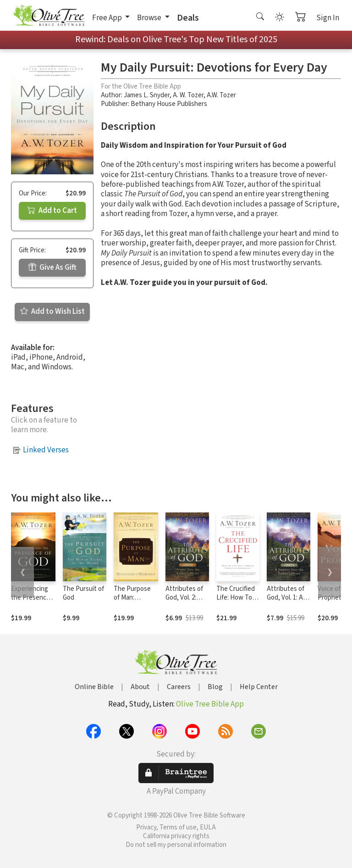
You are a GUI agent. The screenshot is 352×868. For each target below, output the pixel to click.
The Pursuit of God (83, 593)
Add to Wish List (52, 312)
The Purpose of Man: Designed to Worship (132, 602)
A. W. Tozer (188, 95)
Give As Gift (52, 267)
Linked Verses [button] (46, 450)
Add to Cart (52, 211)
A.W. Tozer (221, 95)
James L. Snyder (147, 95)
